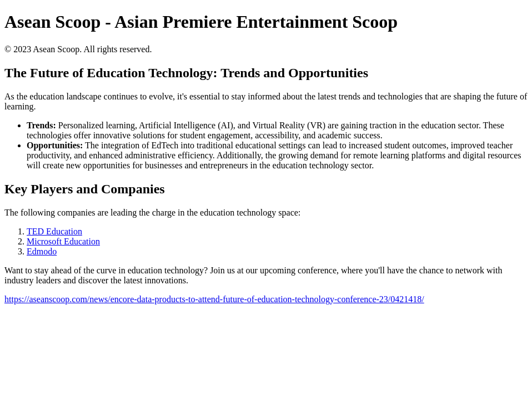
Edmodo (42, 251)
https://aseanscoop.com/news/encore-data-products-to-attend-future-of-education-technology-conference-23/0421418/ (214, 299)
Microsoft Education (63, 241)
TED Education (54, 231)
